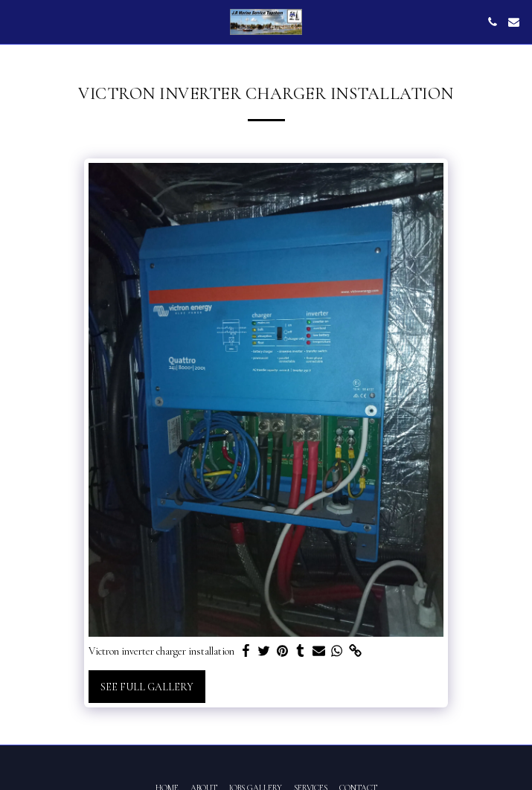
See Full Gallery (147, 687)
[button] (16, 22)
